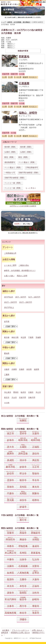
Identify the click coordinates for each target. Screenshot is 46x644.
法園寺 (10, 566)
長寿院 (23, 553)
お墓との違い (9, 276)
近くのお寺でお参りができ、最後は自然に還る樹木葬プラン (23, 233)
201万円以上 (9, 307)
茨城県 (38, 337)
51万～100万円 (34, 297)
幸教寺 (10, 546)
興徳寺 (23, 539)
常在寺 (36, 480)
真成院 (10, 460)
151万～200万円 (25, 302)
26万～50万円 (21, 297)
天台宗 (14, 398)
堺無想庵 (23, 546)
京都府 (22, 369)
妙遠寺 (23, 507)
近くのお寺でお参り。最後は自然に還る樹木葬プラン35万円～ (23, 17)
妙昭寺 (36, 599)
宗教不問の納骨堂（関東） (29, 173)
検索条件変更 (23, 51)
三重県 (7, 375)
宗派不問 (22, 398)
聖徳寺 (36, 473)
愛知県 (7, 353)
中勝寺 (10, 559)
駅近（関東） (10, 157)
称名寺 (23, 613)
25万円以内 (9, 297)
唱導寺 (36, 500)
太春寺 (10, 606)
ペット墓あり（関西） (13, 168)
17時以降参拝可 (32, 168)
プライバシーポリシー (20, 630)
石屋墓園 (24, 83)
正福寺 (36, 586)
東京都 (7, 337)
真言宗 (7, 398)
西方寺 (23, 606)
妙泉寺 (23, 467)
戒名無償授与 (10, 162)
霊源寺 (10, 480)
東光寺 (36, 487)
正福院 (36, 447)
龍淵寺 (10, 579)
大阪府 (7, 369)
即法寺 (23, 473)
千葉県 (31, 337)
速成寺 (36, 546)
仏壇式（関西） (11, 152)
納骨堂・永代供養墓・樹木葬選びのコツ (20, 271)
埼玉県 (23, 337)
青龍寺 (36, 606)
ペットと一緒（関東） (13, 188)
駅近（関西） (24, 157)
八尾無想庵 (23, 573)
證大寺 (10, 447)
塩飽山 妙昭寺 (28, 113)
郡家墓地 (24, 57)
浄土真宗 (8, 392)
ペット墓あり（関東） (27, 162)
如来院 (10, 573)
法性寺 (36, 593)
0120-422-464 (40, 2)
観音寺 (23, 480)
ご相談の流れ (24, 265)
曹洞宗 (16, 392)
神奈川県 (15, 337)
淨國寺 (23, 619)
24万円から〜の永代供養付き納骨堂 (23, 206)
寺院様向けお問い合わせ (20, 633)
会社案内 (6, 630)
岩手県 (7, 322)
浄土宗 (38, 392)
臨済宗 (23, 392)
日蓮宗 (31, 392)
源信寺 (36, 454)
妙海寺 (10, 440)
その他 (7, 403)
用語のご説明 (22, 276)
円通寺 (10, 493)
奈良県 (29, 369)
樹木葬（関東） (11, 147)
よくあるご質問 (10, 265)
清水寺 (23, 460)
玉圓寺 (23, 579)
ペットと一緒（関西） (13, 183)
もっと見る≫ (31, 188)
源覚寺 (10, 593)
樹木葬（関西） (26, 147)
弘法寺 (36, 559)
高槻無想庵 (10, 613)
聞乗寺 (36, 493)
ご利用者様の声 (10, 253)
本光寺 (10, 586)
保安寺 (23, 500)
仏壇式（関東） (26, 152)
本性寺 (23, 586)
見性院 (23, 487)
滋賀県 (36, 369)
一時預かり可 (10, 173)
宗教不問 (32, 398)
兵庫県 (14, 369)
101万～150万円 (10, 302)
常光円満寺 (10, 599)
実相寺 (10, 487)
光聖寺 (36, 566)
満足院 (36, 460)
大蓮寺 (36, 579)
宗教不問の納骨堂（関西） (15, 178)
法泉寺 (23, 559)
